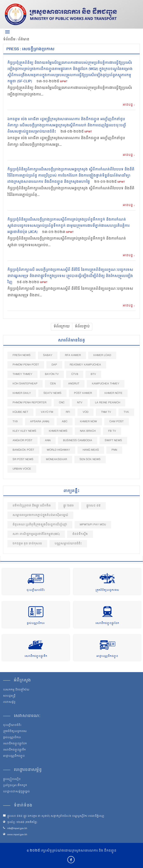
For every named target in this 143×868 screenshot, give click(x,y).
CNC (62, 403)
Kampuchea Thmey (106, 384)
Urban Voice (22, 469)
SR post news (23, 459)
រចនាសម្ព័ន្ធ (9, 702)
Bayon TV (52, 374)
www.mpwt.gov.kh (17, 835)
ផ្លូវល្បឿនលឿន (12, 780)
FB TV (112, 431)
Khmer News (58, 431)
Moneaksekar (56, 459)
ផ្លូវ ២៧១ (69, 506)
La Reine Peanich (108, 403)
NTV (80, 403)
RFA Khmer (73, 355)
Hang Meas (91, 450)
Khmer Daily (22, 393)
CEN (53, 384)
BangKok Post (23, 450)
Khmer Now (88, 422)
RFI (68, 412)
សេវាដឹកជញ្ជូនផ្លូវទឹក (36, 656)
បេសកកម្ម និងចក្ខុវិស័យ (16, 690)
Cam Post (117, 422)
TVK (126, 412)
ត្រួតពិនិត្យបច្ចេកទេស (107, 590)
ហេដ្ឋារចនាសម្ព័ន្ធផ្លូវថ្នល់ (16, 792)
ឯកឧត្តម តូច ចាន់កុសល (27, 544)
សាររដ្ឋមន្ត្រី (9, 696)
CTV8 (75, 374)
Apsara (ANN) (40, 422)
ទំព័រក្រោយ (62, 327)
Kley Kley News (24, 431)
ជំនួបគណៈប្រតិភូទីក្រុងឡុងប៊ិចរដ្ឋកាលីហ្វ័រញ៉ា (40, 525)
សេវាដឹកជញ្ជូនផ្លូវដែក (107, 623)
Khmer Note (113, 393)
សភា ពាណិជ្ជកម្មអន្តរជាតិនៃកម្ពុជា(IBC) (36, 534)
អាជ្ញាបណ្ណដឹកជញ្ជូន (107, 656)
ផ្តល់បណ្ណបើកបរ (36, 623)
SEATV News (52, 393)
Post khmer (83, 393)
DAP (54, 365)
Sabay (48, 355)
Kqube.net (20, 412)
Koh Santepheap (25, 384)
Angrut (74, 384)
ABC (65, 422)
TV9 (15, 422)
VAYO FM (47, 412)
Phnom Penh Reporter (29, 403)
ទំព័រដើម (10, 40)
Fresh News (22, 355)
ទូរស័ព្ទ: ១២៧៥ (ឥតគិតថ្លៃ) (22, 822)
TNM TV (106, 412)
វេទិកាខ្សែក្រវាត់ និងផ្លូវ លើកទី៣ (32, 506)
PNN (114, 450)
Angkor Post (22, 440)
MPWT (64, 82)
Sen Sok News (90, 459)
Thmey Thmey (22, 374)
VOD (86, 412)
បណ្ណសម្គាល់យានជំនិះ (68, 544)
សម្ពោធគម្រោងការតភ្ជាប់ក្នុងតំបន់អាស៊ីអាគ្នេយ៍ (40, 515)
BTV (93, 374)
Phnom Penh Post (26, 365)
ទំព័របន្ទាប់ (82, 327)
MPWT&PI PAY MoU (93, 525)
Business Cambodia (78, 440)
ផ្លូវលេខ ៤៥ (93, 506)
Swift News (113, 440)
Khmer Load (102, 355)
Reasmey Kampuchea (85, 365)
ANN (48, 440)
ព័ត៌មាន (24, 40)
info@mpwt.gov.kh (17, 829)
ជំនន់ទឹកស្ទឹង (80, 534)
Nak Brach (88, 431)
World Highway (58, 450)
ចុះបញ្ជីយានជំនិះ (36, 590)
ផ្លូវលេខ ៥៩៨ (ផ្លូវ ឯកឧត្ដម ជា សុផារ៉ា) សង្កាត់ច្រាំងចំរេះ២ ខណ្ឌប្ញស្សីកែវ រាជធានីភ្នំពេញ (56, 816)
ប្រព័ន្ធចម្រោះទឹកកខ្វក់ (15, 786)
